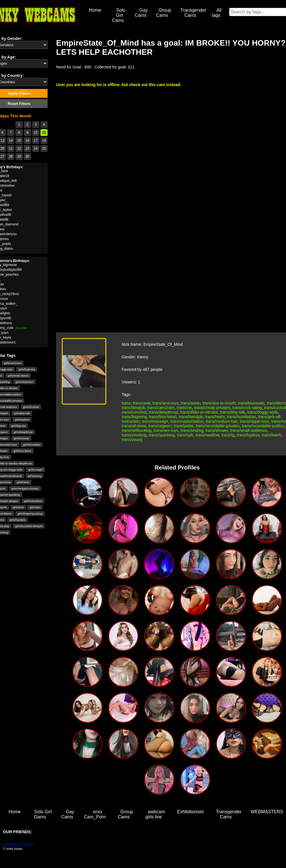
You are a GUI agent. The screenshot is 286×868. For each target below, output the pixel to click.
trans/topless (248, 435)
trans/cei (184, 408)
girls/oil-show (31, 407)
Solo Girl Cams (119, 15)
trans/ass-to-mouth (219, 403)
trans (126, 403)
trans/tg (228, 435)
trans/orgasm (160, 426)
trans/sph (185, 435)
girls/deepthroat (23, 432)
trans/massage (155, 421)
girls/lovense (21, 438)
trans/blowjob (133, 408)
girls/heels (23, 482)
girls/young (34, 476)
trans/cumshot (134, 412)
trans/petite (184, 426)
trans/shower (217, 430)
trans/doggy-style (262, 412)
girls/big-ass (18, 426)
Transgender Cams (193, 13)
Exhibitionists (190, 812)
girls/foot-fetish (22, 451)
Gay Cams (141, 13)
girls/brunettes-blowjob (29, 526)
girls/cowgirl (35, 470)
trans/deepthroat (164, 412)
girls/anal (18, 507)
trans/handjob (191, 417)
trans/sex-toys (166, 430)
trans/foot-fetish (163, 417)
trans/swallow (207, 435)
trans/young (132, 440)
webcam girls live (155, 814)
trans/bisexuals (251, 403)
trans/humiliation (242, 417)
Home (95, 10)
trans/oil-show (134, 426)
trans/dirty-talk (233, 412)
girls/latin (35, 507)
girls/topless (22, 419)
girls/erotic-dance (18, 376)
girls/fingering (27, 369)
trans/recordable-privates (218, 426)
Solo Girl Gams (43, 814)
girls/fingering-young (30, 514)
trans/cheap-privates (212, 408)
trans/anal (141, 403)
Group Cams (164, 13)
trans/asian (191, 403)
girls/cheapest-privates (25, 488)
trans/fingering (134, 417)
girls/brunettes (32, 445)
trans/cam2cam (161, 408)
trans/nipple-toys (255, 421)
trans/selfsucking (136, 430)
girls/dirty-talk (22, 413)
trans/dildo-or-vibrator (199, 412)
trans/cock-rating (247, 408)
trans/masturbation (187, 421)
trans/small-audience (249, 430)
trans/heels (215, 417)
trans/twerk (271, 435)
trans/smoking (134, 435)
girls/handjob (17, 520)
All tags (216, 13)
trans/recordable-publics (263, 426)
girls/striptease (24, 382)
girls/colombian (33, 501)
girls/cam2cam (13, 363)
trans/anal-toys (166, 403)
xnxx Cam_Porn (95, 814)
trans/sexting (192, 430)
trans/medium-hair (222, 421)
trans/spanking (162, 435)
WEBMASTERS (267, 812)
